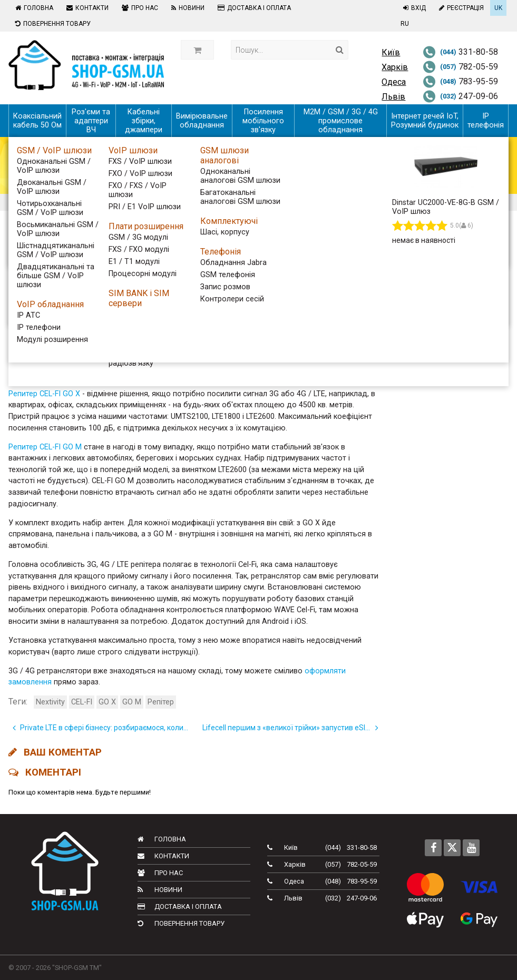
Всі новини (426, 260)
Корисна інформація (444, 374)
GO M (132, 702)
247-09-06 (460, 96)
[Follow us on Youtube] (471, 848)
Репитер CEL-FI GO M (45, 447)
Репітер (161, 702)
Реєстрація (460, 8)
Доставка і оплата (253, 8)
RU (405, 24)
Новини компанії (437, 355)
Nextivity (50, 702)
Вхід (413, 8)
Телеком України (438, 298)
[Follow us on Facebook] (433, 848)
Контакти (86, 8)
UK (498, 8)
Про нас (139, 8)
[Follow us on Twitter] (452, 848)
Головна (33, 8)
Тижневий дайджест (445, 279)
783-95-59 (460, 81)
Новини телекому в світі (452, 336)
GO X (107, 702)
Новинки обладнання (446, 317)
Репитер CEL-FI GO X (44, 394)
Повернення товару (52, 24)
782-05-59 (460, 67)
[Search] (340, 50)
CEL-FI (82, 702)
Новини (187, 8)
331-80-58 (460, 52)
